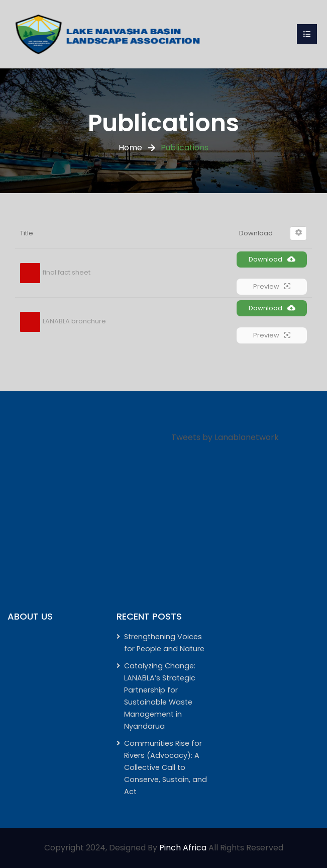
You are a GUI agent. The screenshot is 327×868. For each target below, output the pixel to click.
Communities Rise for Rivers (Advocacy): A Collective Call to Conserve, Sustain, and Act (166, 767)
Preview (272, 286)
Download (272, 259)
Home (130, 148)
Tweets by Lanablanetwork (225, 437)
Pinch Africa (183, 848)
